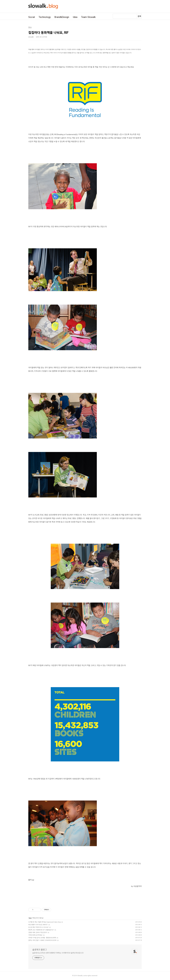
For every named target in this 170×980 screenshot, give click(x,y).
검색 (139, 16)
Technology (45, 17)
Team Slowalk (88, 17)
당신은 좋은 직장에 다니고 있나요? (38, 927)
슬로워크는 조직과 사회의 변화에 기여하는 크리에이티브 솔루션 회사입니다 (58, 953)
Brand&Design (62, 17)
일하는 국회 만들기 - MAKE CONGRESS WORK (42, 940)
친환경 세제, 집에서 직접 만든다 (38, 932)
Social (32, 17)
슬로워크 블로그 (40, 950)
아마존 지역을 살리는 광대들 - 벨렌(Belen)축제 (42, 938)
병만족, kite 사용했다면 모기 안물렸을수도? (41, 930)
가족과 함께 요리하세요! (35, 935)
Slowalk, (80, 976)
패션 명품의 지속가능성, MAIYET (38, 925)
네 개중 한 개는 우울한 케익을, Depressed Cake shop (45, 922)
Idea (75, 17)
